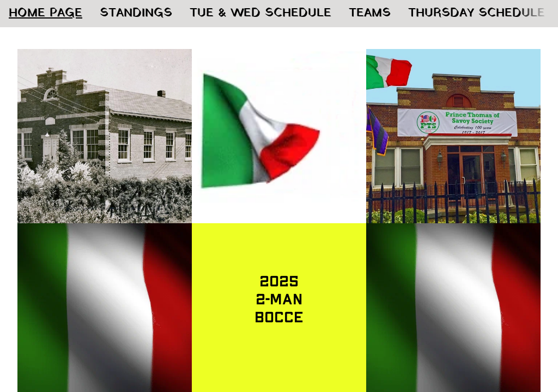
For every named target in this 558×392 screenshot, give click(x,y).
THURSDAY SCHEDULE (477, 13)
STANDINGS (136, 13)
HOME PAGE (46, 13)
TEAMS (370, 13)
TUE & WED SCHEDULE (260, 13)
